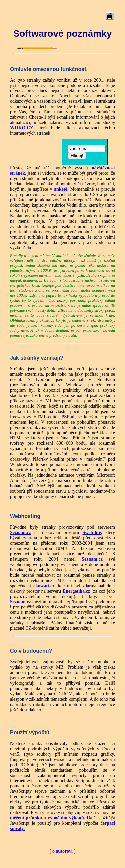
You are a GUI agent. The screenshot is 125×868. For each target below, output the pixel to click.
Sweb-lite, (92, 532)
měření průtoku (26, 818)
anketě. (61, 189)
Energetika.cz (76, 591)
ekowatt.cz (44, 586)
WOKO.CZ (22, 128)
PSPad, (68, 417)
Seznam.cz (20, 532)
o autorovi (62, 851)
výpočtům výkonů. (66, 818)
